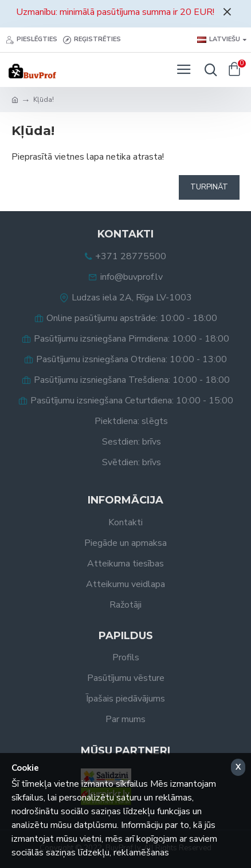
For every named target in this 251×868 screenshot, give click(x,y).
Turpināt (209, 187)
